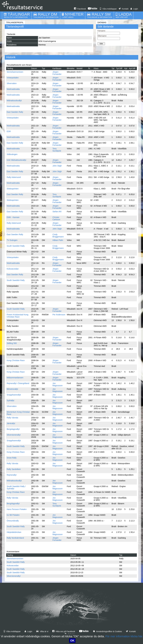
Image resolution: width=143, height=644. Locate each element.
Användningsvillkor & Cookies (108, 631)
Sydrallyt (10, 400)
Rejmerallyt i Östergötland (18, 383)
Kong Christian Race (16, 360)
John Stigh (57, 166)
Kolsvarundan (13, 269)
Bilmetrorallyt (12, 389)
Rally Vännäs (12, 418)
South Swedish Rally (16, 246)
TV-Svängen (12, 240)
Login (134, 9)
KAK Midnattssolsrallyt (16, 160)
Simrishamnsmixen (15, 72)
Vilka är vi (42, 631)
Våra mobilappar (108, 9)
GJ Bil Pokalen (13, 515)
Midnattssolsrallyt (14, 101)
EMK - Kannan (13, 217)
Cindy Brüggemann (58, 236)
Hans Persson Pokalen (17, 509)
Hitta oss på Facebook (64, 631)
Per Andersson (59, 315)
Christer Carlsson (56, 218)
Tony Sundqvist (57, 150)
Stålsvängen (12, 154)
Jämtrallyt (11, 423)
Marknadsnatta (13, 89)
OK (72, 641)
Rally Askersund (14, 177)
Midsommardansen (15, 378)
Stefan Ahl (57, 212)
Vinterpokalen (13, 78)
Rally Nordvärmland (15, 538)
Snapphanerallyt (14, 395)
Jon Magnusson (58, 384)
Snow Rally (12, 458)
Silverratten (12, 83)
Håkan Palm (58, 240)
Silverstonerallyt (14, 435)
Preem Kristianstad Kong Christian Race (18, 316)
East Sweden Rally (15, 112)
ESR (9, 131)
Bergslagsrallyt (13, 429)
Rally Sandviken (14, 469)
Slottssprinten (13, 189)
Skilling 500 (12, 343)
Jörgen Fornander (57, 73)
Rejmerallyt (12, 475)
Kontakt (124, 9)
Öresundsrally (13, 521)
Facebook (80, 9)
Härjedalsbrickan (14, 532)
